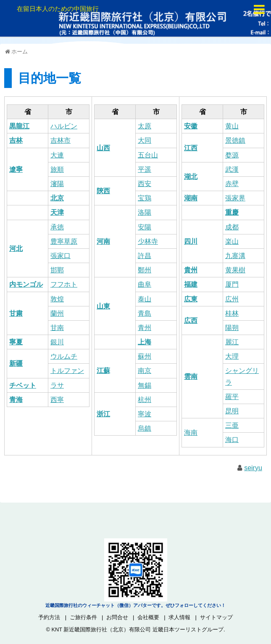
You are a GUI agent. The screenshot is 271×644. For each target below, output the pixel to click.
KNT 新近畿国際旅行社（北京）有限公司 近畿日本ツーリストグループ (137, 629)
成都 (232, 227)
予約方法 (49, 617)
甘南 (57, 328)
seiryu (253, 468)
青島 (145, 313)
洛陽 (145, 212)
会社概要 (148, 617)
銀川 (57, 342)
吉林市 (61, 140)
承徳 (57, 227)
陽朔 (232, 328)
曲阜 (145, 284)
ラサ (57, 385)
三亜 (232, 425)
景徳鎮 (235, 140)
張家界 (235, 198)
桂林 (232, 313)
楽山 (232, 241)
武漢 (232, 169)
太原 (145, 126)
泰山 (145, 299)
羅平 (232, 397)
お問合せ (117, 617)
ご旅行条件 (83, 617)
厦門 (232, 284)
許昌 (145, 256)
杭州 (145, 400)
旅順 (57, 169)
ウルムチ (64, 356)
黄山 (232, 126)
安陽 (145, 227)
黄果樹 (235, 270)
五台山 (148, 155)
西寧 (57, 400)
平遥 (145, 169)
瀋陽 (57, 184)
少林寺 (148, 241)
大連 (57, 155)
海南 (191, 432)
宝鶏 (145, 198)
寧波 (145, 414)
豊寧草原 (64, 241)
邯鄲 (57, 270)
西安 (145, 184)
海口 (232, 440)
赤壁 (232, 184)
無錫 (145, 385)
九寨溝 (235, 256)
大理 (232, 356)
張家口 (61, 256)
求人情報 (179, 617)
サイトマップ (216, 617)
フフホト (64, 284)
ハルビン (64, 126)
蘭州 (57, 313)
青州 (145, 328)
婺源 (232, 155)
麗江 (232, 342)
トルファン (67, 371)
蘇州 (145, 356)
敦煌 (57, 299)
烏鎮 (145, 428)
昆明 (232, 411)
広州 (232, 299)
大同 (145, 140)
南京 (145, 371)
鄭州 (145, 270)
